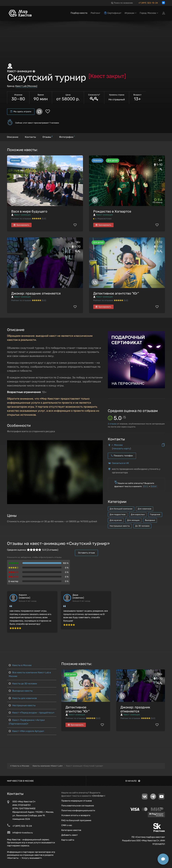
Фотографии (67, 137)
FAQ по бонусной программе (76, 820)
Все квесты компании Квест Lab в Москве (30, 674)
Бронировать (21, 225)
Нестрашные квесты (120, 526)
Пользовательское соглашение (78, 806)
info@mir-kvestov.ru (23, 833)
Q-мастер (13, 581)
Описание (13, 137)
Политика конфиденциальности (78, 810)
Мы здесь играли (21, 111)
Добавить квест (70, 835)
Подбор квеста (79, 13)
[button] (100, 443)
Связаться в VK (120, 463)
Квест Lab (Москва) (26, 86)
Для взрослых (138, 514)
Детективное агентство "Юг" (116, 293)
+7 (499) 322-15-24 (148, 3)
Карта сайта (68, 840)
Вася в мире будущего (29, 211)
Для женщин (133, 520)
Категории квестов (71, 830)
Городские (155, 514)
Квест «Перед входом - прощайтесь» (32, 713)
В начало (133, 781)
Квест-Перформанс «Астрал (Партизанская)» (27, 722)
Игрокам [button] (131, 13)
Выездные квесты (21, 691)
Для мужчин (116, 520)
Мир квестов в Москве (20, 781)
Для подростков (118, 514)
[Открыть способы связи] (163, 859)
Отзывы (48, 137)
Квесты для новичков (23, 698)
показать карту (122, 449)
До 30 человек (142, 526)
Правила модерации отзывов (77, 801)
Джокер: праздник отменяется (36, 293)
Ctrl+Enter (98, 796)
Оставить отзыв (86, 553)
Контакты (30, 137)
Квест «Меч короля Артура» (26, 731)
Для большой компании (121, 509)
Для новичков (145, 509)
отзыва (112, 424)
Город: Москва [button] (149, 13)
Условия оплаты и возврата (76, 815)
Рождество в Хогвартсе (112, 211)
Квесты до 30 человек (23, 684)
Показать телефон (122, 456)
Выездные (150, 520)
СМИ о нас (67, 825)
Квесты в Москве (20, 665)
